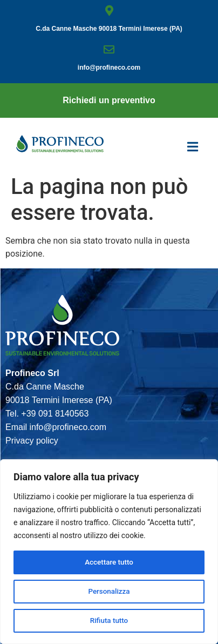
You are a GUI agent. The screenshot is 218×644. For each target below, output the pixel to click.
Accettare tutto (109, 562)
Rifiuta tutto (109, 621)
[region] (109, 552)
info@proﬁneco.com (109, 68)
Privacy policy (32, 441)
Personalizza (109, 592)
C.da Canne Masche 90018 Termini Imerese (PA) (109, 29)
